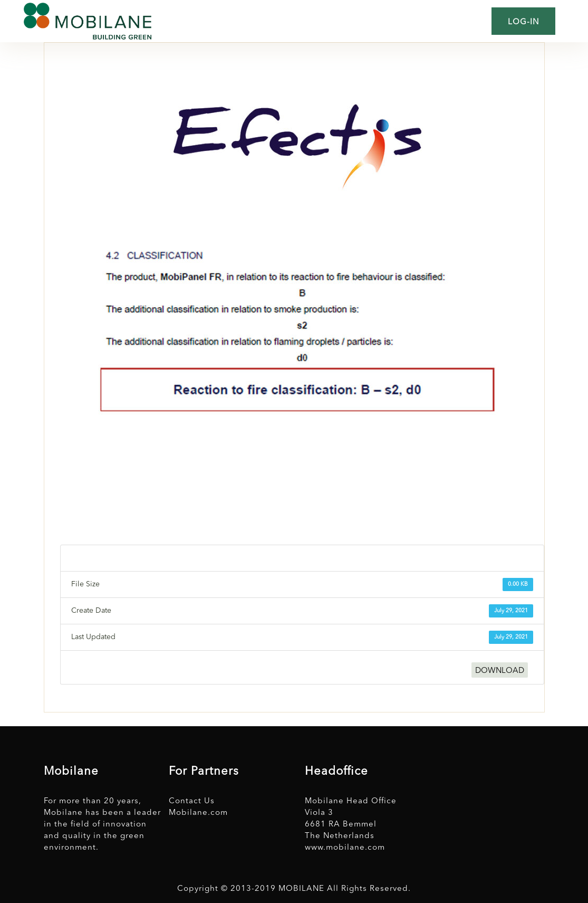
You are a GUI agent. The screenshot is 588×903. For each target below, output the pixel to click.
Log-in (523, 22)
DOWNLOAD (500, 671)
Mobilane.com (198, 813)
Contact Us (192, 801)
